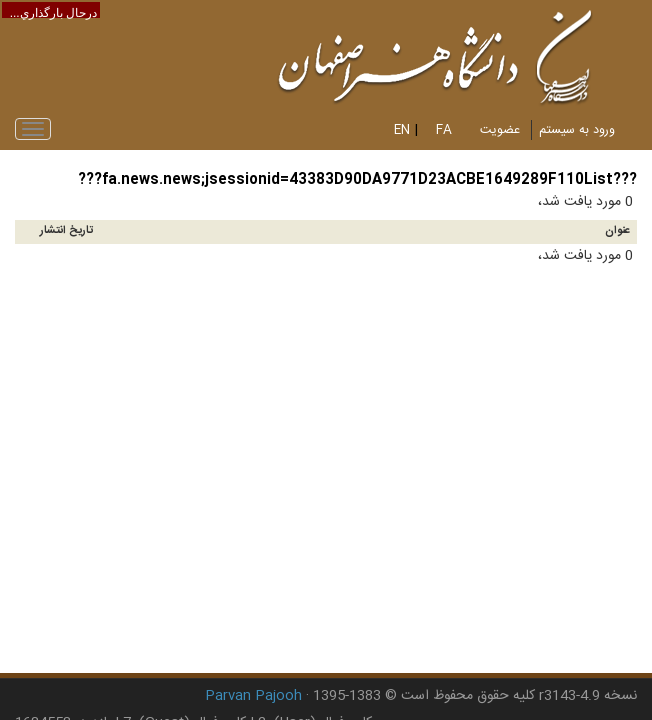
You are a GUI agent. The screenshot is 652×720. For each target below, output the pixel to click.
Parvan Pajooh (253, 696)
